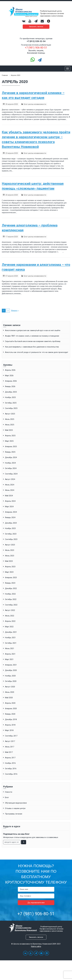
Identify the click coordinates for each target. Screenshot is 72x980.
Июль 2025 (10, 419)
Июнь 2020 (10, 692)
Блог (7, 797)
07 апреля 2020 (12, 276)
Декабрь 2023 (11, 523)
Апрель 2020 (10, 703)
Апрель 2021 (10, 654)
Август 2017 (10, 741)
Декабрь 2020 (11, 670)
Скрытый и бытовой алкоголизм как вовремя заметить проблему (33, 341)
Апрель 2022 (10, 621)
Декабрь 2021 (11, 632)
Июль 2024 (10, 485)
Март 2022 (9, 627)
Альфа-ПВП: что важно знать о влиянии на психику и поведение (32, 336)
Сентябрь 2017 (11, 736)
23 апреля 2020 (12, 153)
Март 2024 (9, 507)
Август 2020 (10, 687)
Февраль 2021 (11, 665)
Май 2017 (9, 752)
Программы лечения (14, 814)
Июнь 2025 (10, 425)
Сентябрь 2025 (11, 408)
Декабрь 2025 (11, 392)
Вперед (14, 311)
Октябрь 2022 (11, 599)
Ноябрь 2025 (10, 397)
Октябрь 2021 (11, 643)
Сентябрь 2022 (11, 605)
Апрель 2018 (10, 725)
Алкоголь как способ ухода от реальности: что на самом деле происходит (37, 352)
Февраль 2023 (11, 578)
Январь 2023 (10, 583)
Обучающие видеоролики (16, 803)
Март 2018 (9, 730)
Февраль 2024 (11, 512)
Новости (9, 792)
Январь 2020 (10, 714)
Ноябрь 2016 (10, 763)
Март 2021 (9, 659)
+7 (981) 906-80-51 (36, 914)
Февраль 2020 (11, 709)
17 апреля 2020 (12, 237)
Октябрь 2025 (11, 403)
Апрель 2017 (10, 758)
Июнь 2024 (10, 490)
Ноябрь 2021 (10, 638)
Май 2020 (9, 698)
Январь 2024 (10, 517)
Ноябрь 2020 (10, 676)
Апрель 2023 (10, 567)
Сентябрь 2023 (11, 539)
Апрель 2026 (10, 370)
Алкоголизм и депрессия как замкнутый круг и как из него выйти (33, 330)
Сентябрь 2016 (11, 774)
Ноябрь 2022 (10, 594)
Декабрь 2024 (11, 457)
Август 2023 (10, 545)
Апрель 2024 (10, 501)
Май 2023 (9, 561)
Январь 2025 (10, 452)
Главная (5, 75)
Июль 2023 (10, 550)
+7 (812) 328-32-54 (36, 41)
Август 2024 (10, 479)
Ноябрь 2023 (10, 528)
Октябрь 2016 (11, 769)
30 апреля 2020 (12, 104)
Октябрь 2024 (11, 468)
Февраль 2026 (11, 381)
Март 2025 (9, 441)
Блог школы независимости (35, 104)
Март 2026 (9, 376)
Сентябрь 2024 (11, 474)
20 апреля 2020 (12, 195)
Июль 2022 (10, 616)
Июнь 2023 (10, 556)
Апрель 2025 (10, 436)
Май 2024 (9, 496)
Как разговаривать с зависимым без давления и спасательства (32, 347)
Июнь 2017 (10, 747)
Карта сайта (36, 946)
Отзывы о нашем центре (15, 808)
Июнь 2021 (10, 648)
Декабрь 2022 (11, 588)
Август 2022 (10, 610)
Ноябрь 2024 (10, 463)
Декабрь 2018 (11, 719)
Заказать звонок (36, 27)
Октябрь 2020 (11, 681)
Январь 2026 (10, 386)
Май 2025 (9, 430)
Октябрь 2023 (11, 534)
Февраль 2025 (11, 447)
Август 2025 (10, 414)
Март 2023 (9, 572)
